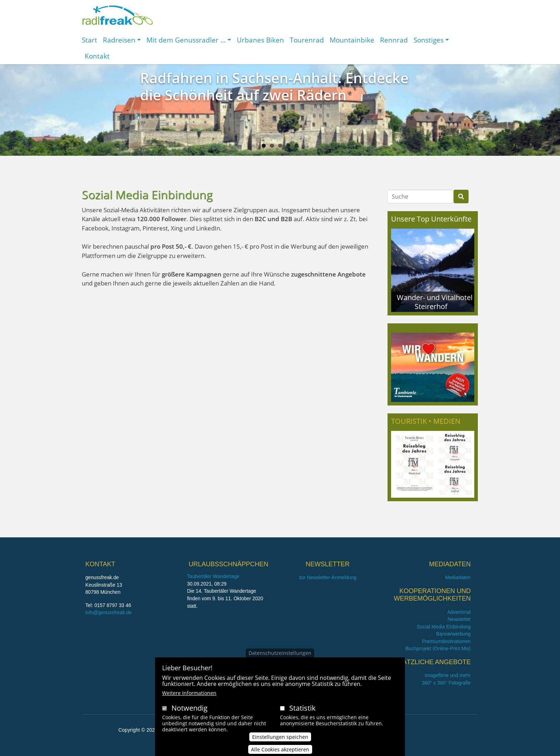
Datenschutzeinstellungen (280, 660)
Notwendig (189, 715)
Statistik (302, 715)
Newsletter (459, 619)
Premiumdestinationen (446, 641)
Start (89, 40)
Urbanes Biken (260, 40)
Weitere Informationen (189, 700)
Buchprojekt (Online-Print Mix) (438, 649)
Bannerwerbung (453, 634)
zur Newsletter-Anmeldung (327, 578)
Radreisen (119, 40)
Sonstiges (429, 40)
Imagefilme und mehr (448, 675)
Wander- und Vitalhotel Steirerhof (435, 302)
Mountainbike (352, 40)
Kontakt (97, 56)
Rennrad (394, 40)
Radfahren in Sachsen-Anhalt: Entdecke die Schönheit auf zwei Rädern (274, 86)
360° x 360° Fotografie (446, 683)
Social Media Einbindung (444, 627)
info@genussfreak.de (109, 613)
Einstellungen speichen (280, 744)
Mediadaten (458, 578)
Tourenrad (307, 40)
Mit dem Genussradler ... (186, 40)
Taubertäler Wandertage (213, 576)
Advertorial (459, 612)
